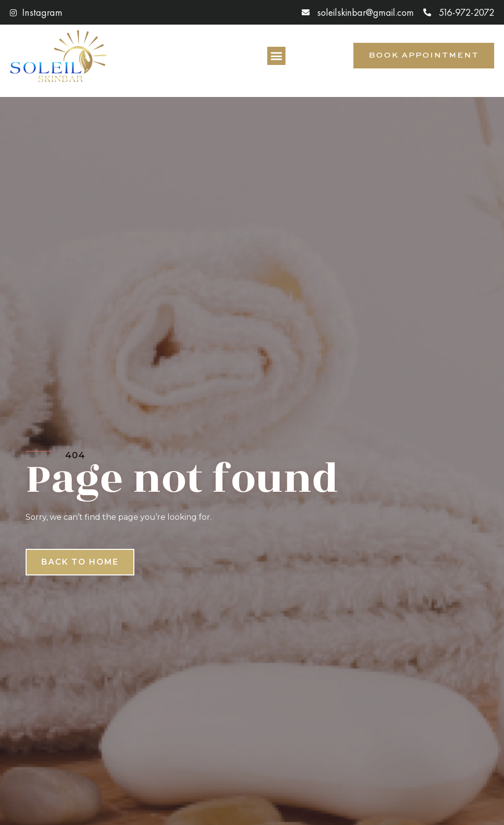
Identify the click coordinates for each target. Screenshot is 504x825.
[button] (277, 56)
